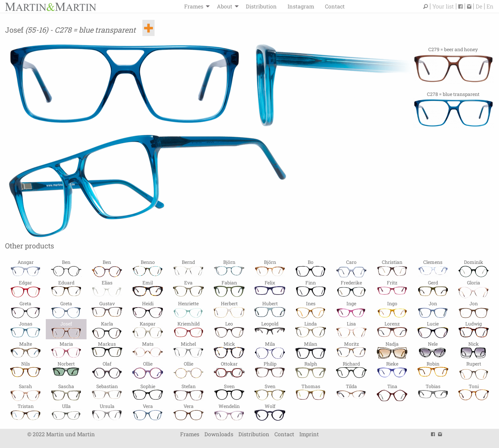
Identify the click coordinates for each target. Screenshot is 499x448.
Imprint (309, 434)
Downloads (219, 434)
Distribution (261, 6)
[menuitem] (195, 6)
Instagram (301, 6)
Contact (335, 6)
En (490, 6)
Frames (194, 6)
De (479, 6)
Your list (443, 6)
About (225, 6)
